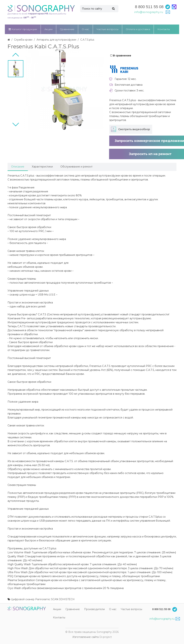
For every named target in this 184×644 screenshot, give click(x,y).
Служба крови (23, 40)
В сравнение (121, 56)
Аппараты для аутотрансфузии (56, 40)
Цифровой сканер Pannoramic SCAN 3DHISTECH (43, 599)
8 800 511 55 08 (149, 7)
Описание (18, 167)
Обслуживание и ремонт (76, 167)
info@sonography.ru (165, 619)
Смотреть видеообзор (134, 129)
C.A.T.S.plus (87, 40)
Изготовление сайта (86, 637)
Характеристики (42, 167)
